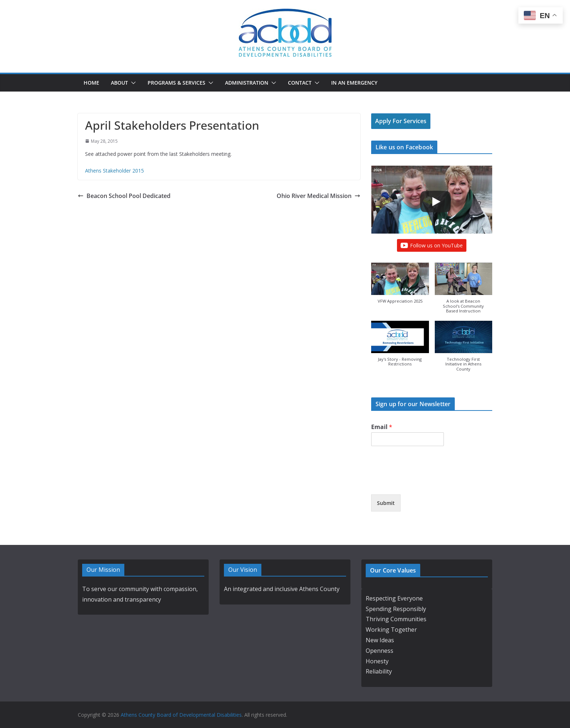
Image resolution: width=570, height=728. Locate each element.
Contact (300, 83)
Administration (247, 83)
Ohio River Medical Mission (318, 196)
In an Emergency (354, 83)
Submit (386, 503)
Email (382, 427)
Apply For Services (401, 121)
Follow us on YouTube (432, 246)
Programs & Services (176, 83)
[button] (132, 83)
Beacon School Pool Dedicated (124, 196)
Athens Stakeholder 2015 (115, 171)
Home (91, 83)
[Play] (435, 202)
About (119, 83)
